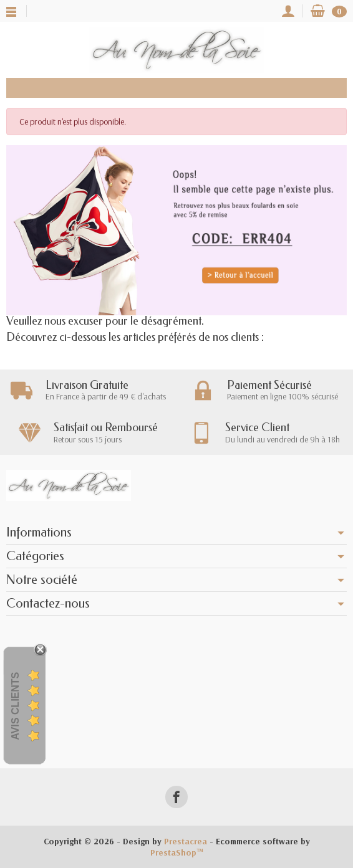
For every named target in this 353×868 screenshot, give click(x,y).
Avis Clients (15, 706)
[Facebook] (176, 797)
